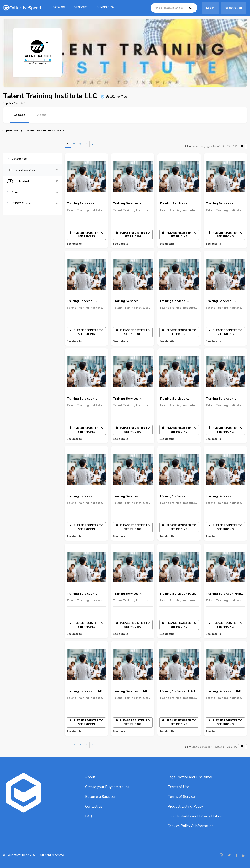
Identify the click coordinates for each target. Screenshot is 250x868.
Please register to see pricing (86, 235)
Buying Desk (106, 7)
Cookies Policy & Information (190, 826)
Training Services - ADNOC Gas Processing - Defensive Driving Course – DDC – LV (86, 496)
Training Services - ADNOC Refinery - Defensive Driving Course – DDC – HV (225, 496)
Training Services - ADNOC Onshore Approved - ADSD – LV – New (177, 204)
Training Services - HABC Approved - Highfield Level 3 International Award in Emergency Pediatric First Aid (225, 691)
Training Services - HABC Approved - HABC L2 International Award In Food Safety (85, 691)
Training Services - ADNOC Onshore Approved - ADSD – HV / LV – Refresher (224, 204)
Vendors (81, 7)
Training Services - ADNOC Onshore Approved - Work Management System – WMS (84, 204)
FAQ (89, 816)
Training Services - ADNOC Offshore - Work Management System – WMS (132, 594)
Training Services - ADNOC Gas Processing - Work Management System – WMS (132, 399)
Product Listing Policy (185, 806)
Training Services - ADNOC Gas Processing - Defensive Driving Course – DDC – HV (225, 399)
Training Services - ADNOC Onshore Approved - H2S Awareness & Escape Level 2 (83, 301)
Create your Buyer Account (107, 787)
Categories (19, 159)
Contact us (94, 806)
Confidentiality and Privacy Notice (195, 816)
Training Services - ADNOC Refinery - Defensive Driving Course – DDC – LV (86, 594)
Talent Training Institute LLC (45, 131)
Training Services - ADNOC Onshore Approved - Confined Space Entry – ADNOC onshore (176, 301)
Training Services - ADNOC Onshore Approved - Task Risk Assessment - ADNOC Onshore (130, 301)
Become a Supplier (100, 797)
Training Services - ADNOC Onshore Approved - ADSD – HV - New (131, 204)
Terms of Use (178, 787)
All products (10, 131)
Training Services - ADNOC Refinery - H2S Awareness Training (177, 496)
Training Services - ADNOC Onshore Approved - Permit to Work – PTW (83, 399)
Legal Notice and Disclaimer (190, 777)
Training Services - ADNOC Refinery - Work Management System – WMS (131, 496)
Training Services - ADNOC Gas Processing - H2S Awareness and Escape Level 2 (178, 399)
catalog (59, 7)
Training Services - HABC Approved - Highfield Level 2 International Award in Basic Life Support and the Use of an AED (132, 691)
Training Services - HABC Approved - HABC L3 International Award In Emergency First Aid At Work (178, 594)
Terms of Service (181, 797)
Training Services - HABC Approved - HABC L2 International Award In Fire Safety (225, 594)
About (90, 777)
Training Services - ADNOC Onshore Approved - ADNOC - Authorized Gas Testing (224, 301)
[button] (243, 147)
